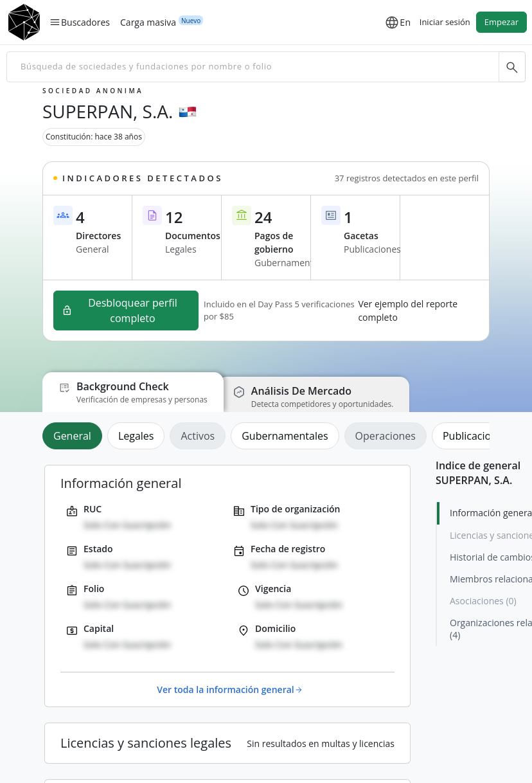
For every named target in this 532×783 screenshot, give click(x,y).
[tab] (75, 436)
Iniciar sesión (445, 22)
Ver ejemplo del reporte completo (408, 310)
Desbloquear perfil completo (120, 310)
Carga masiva (148, 22)
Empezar (501, 22)
